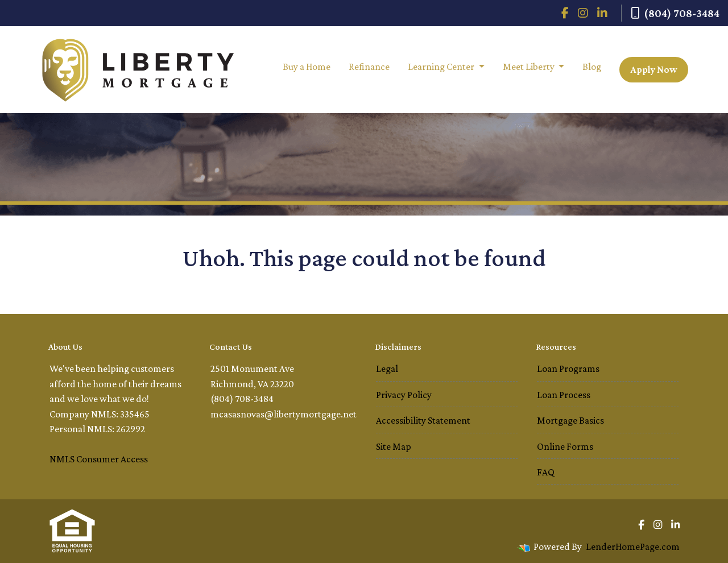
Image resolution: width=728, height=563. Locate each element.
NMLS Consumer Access (99, 459)
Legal (387, 369)
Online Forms (565, 446)
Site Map (394, 446)
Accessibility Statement (423, 420)
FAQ (546, 472)
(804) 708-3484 (675, 13)
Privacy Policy (404, 395)
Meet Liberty (530, 67)
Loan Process (564, 395)
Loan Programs (568, 369)
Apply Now (654, 69)
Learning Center (442, 67)
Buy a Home (307, 67)
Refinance (369, 67)
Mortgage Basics (570, 420)
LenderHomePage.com (633, 547)
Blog (592, 67)
